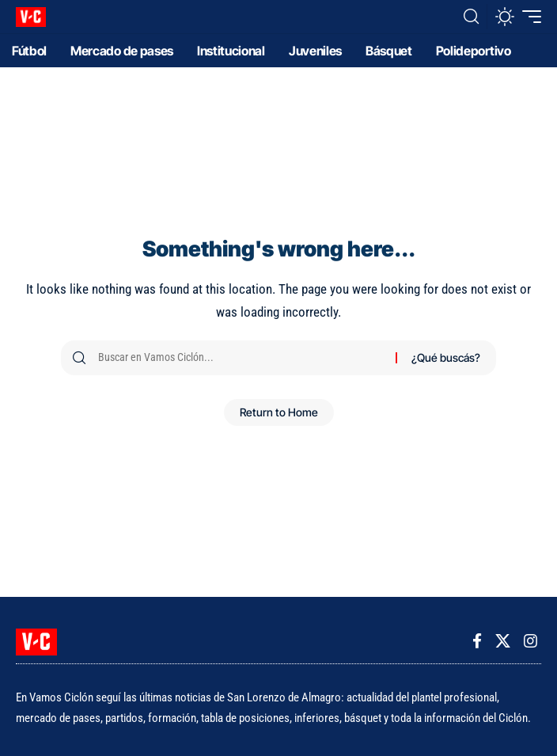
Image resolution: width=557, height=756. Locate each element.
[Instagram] (530, 641)
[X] (503, 641)
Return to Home (279, 412)
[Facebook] (477, 641)
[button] (471, 17)
